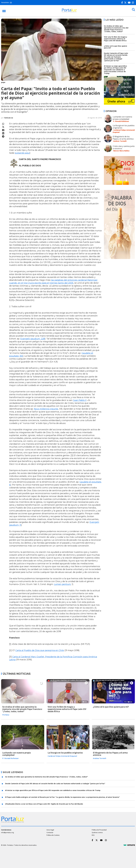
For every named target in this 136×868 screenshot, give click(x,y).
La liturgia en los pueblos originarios (124, 127)
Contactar (50, 831)
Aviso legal (50, 828)
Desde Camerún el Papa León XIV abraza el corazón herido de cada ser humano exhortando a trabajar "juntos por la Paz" (116, 57)
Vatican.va (9, 118)
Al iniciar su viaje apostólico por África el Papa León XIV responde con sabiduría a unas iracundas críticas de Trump (115, 70)
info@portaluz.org (7, 831)
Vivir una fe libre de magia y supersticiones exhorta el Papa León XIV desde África (115, 39)
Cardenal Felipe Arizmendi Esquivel (62, 756)
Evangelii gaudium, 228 (33, 339)
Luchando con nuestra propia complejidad (122, 118)
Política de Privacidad (99, 828)
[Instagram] (133, 3)
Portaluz (6, 715)
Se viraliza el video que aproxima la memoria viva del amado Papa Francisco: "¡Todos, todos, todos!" (116, 29)
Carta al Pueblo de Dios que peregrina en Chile (40, 650)
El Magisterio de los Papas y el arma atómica (123, 138)
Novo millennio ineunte (46, 409)
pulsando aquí (22, 153)
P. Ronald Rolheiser (121, 121)
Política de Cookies (53, 834)
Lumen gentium (62, 584)
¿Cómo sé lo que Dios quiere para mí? (115, 47)
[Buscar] (133, 11)
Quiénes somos (97, 831)
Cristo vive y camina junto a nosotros (124, 147)
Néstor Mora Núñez (121, 151)
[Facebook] (123, 3)
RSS (93, 834)
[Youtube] (130, 3)
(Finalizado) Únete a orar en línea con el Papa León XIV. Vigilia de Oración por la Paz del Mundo (44, 803)
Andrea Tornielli (120, 141)
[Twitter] (126, 3)
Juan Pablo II (80, 400)
